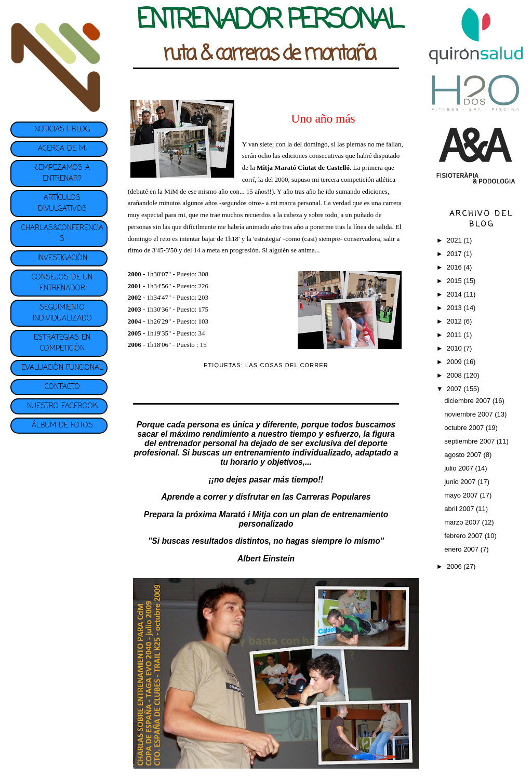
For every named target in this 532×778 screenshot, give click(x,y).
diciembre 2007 (468, 401)
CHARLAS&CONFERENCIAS (62, 234)
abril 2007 (460, 509)
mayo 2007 (462, 495)
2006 (455, 566)
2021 (455, 240)
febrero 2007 (464, 536)
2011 (455, 335)
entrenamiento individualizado (292, 453)
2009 (455, 362)
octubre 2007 (465, 428)
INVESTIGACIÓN (62, 258)
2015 (455, 281)
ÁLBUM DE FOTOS (62, 426)
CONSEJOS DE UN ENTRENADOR (62, 283)
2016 (455, 267)
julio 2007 (460, 468)
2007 (455, 389)
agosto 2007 (464, 455)
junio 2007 (461, 482)
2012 (455, 321)
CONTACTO (62, 387)
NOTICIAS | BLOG (62, 130)
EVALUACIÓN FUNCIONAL (62, 368)
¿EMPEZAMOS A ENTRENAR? (62, 173)
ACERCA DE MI (62, 149)
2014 (455, 294)
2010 (455, 348)
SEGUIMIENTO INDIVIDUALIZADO (62, 313)
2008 (455, 375)
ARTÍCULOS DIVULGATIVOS (62, 204)
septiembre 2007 (470, 441)
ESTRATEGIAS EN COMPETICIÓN (62, 343)
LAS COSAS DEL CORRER (287, 365)
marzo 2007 (463, 522)
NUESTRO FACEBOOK (62, 406)
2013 (455, 308)
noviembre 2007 (469, 414)
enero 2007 (462, 549)
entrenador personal (198, 443)
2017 (455, 254)
